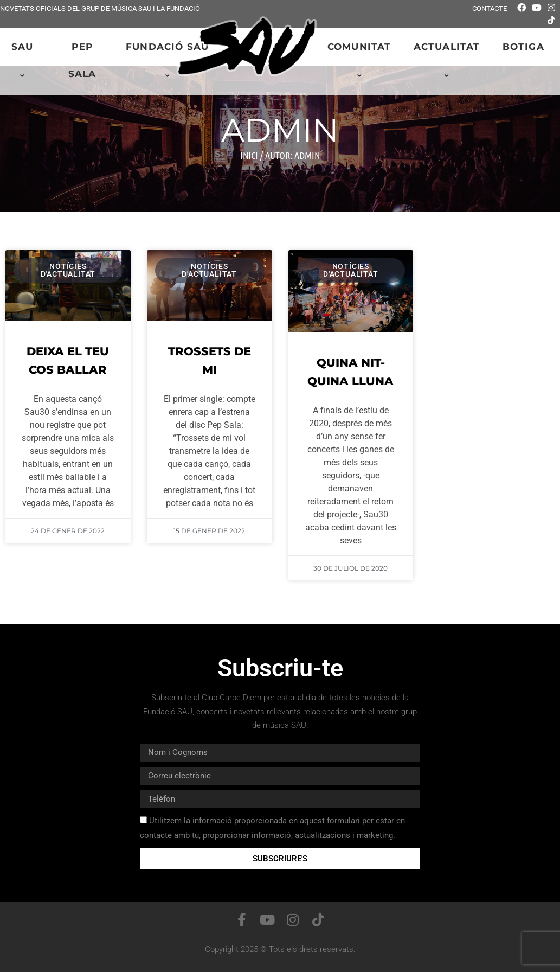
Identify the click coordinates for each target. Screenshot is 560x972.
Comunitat (361, 61)
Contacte (490, 8)
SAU (24, 61)
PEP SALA (82, 60)
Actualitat (449, 61)
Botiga (523, 47)
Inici (249, 155)
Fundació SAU (169, 61)
